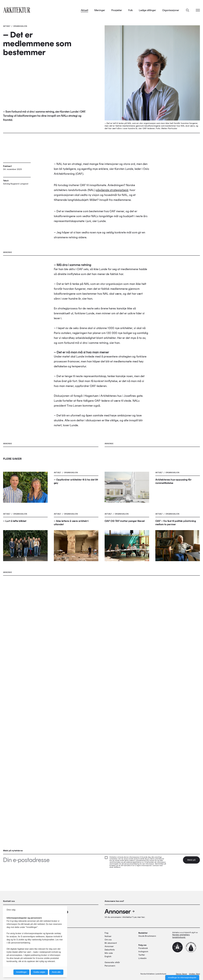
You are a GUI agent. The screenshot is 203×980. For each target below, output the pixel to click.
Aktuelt (84, 10)
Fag (106, 933)
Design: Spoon (181, 974)
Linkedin (142, 958)
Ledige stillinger (147, 10)
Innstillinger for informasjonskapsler (182, 978)
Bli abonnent (111, 943)
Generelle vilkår (112, 962)
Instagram (143, 952)
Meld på (191, 860)
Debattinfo (110, 950)
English (108, 956)
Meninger (100, 10)
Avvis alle (56, 972)
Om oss (108, 940)
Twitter (142, 955)
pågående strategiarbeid (112, 220)
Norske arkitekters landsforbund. (181, 936)
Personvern (110, 966)
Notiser (108, 936)
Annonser (120, 911)
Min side (109, 953)
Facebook (143, 948)
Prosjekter (117, 10)
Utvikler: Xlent (194, 974)
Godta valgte (39, 972)
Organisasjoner (171, 10)
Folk (131, 10)
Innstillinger (21, 972)
